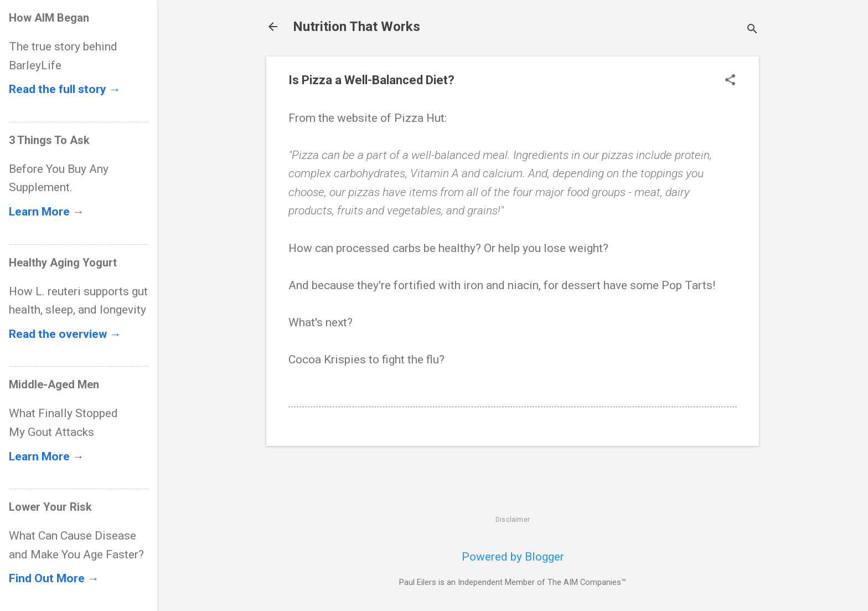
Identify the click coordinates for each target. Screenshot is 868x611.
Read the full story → (65, 89)
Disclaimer (513, 520)
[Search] (752, 30)
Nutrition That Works (356, 27)
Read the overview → (65, 334)
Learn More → (46, 212)
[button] (730, 81)
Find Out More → (54, 578)
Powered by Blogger (513, 557)
